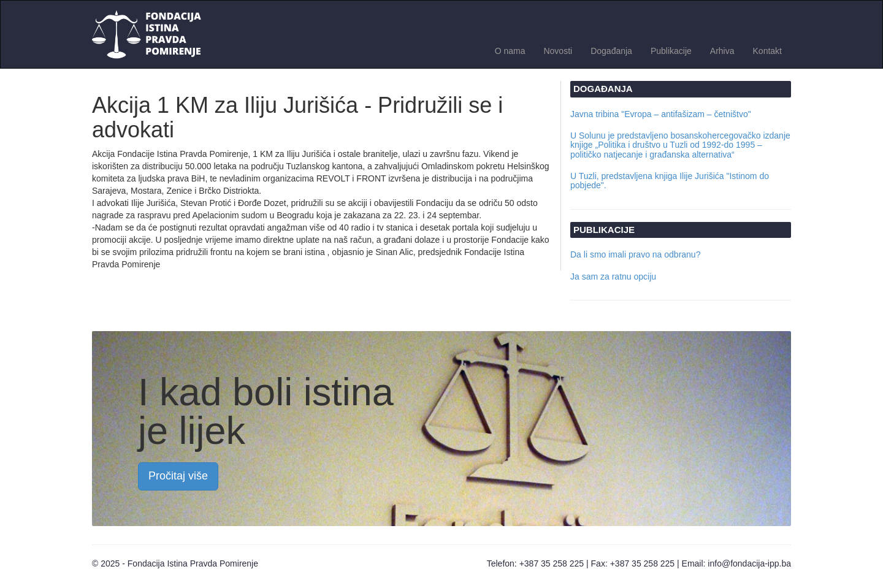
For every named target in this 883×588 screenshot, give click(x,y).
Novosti (558, 51)
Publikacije (671, 51)
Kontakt (767, 51)
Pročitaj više (178, 476)
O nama (510, 51)
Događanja (611, 51)
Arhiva (722, 51)
